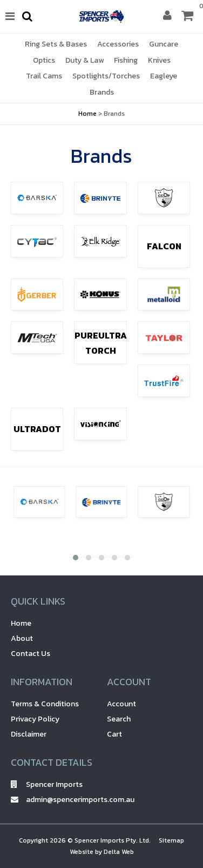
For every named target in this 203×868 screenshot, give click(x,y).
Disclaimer (29, 734)
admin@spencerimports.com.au (53, 800)
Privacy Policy (35, 719)
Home (87, 114)
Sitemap (171, 840)
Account (121, 704)
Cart (114, 734)
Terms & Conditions (45, 704)
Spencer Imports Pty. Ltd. (113, 840)
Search (119, 719)
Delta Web (119, 852)
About (22, 638)
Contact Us (31, 654)
